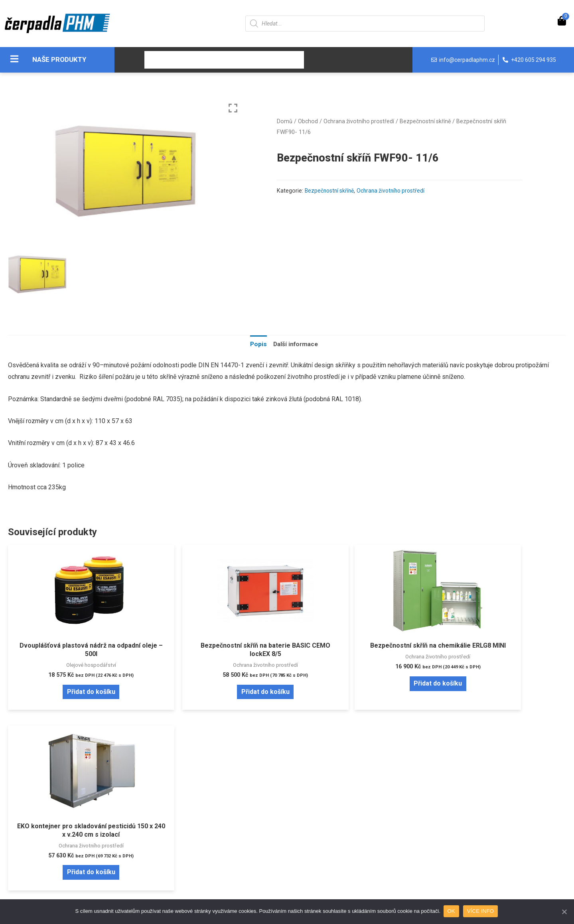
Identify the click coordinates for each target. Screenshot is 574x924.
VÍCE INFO (481, 911)
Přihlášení (76, 816)
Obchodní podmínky (209, 841)
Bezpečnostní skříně (428, 121)
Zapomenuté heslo (88, 828)
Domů (285, 121)
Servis (250, 60)
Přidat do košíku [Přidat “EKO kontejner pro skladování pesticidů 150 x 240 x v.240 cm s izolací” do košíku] (499, 693)
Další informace (296, 344)
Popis (257, 344)
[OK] (564, 912)
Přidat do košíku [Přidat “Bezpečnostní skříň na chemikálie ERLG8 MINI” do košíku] (358, 693)
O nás (220, 60)
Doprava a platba (205, 828)
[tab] (257, 345)
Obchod (189, 60)
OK (452, 911)
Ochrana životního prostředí (360, 121)
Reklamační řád (203, 854)
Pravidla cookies (324, 816)
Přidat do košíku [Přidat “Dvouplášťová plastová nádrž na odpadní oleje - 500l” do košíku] (75, 693)
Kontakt (285, 60)
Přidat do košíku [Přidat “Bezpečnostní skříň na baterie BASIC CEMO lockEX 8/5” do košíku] (216, 693)
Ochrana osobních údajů (334, 828)
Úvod (158, 60)
